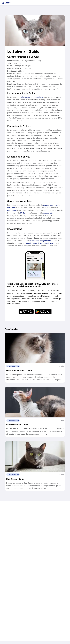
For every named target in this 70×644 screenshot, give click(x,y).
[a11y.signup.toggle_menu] (66, 3)
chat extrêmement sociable (32, 97)
